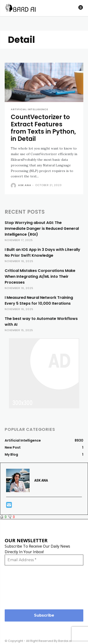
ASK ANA (25, 185)
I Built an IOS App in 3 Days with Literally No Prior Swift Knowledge (42, 252)
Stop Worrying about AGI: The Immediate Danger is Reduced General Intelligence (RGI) (42, 229)
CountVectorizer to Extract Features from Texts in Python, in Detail (43, 128)
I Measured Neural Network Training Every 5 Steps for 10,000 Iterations (39, 300)
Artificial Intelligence (29, 109)
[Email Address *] (44, 560)
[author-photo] (14, 186)
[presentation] (24, 587)
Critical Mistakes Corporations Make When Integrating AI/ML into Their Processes (40, 276)
